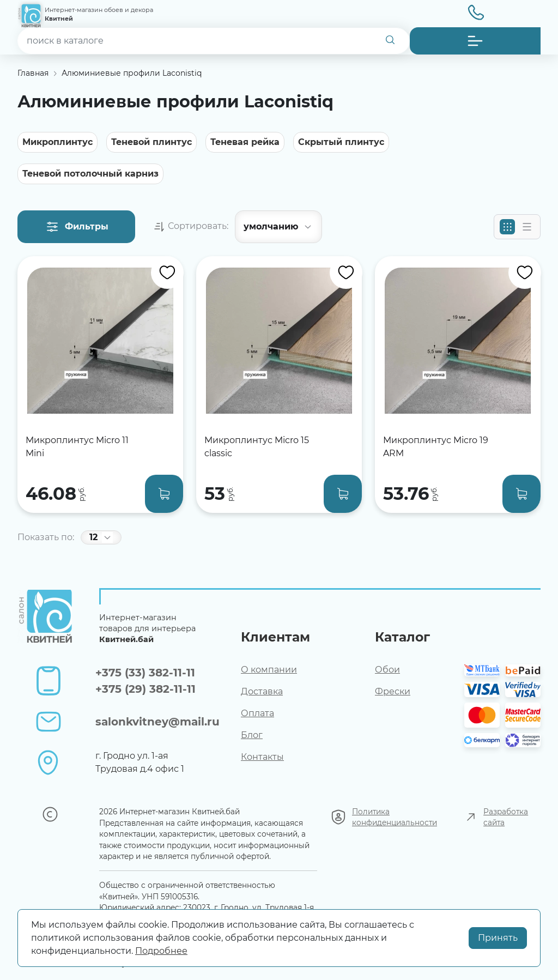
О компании (269, 670)
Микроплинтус (57, 142)
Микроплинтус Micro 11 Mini (77, 447)
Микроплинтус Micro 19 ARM (436, 447)
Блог (252, 735)
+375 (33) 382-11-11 (145, 673)
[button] (475, 41)
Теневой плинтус (151, 142)
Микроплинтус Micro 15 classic (257, 447)
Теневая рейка (245, 142)
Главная (33, 73)
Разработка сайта (506, 817)
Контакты (262, 757)
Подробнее (161, 951)
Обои (387, 670)
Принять (498, 938)
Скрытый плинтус (341, 142)
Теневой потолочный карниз (90, 174)
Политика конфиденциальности (395, 817)
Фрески (393, 691)
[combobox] (214, 41)
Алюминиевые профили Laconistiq (132, 73)
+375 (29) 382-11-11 (145, 689)
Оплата (257, 713)
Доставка (262, 691)
